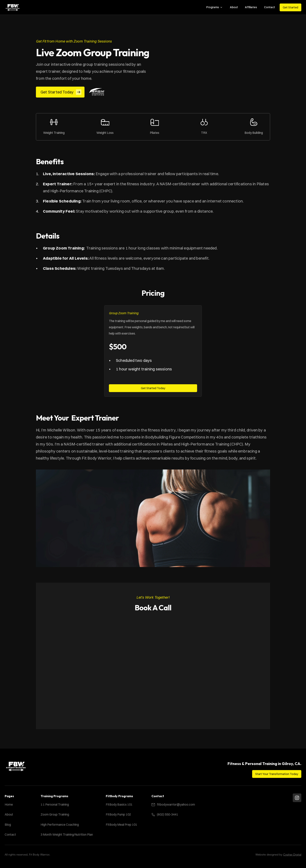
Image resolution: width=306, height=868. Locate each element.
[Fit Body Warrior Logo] (13, 7)
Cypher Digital (292, 854)
